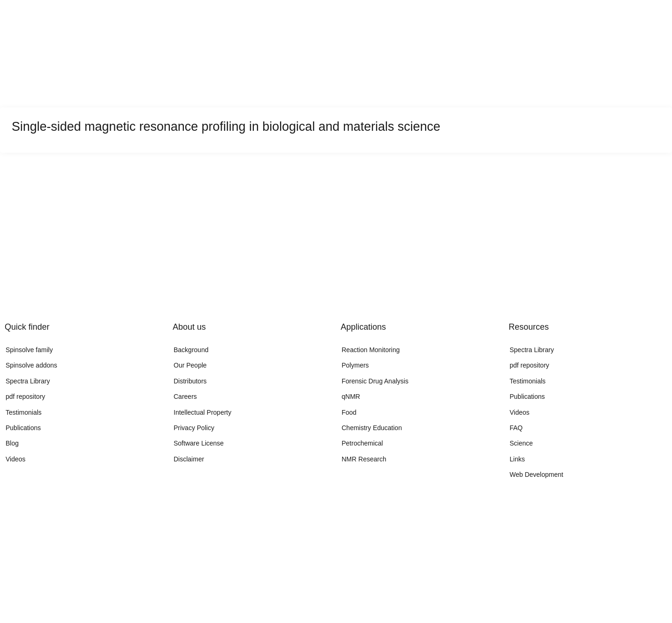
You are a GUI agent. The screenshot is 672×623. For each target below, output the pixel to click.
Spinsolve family (29, 350)
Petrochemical (362, 443)
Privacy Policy (194, 428)
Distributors (190, 381)
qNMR (351, 396)
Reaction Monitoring (371, 350)
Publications (23, 428)
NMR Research (364, 459)
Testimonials (24, 412)
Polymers (355, 365)
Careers (185, 396)
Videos (16, 459)
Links (517, 459)
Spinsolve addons (31, 365)
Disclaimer (189, 459)
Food (349, 412)
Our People (190, 365)
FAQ (516, 428)
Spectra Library (28, 381)
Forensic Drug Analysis (375, 381)
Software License (199, 443)
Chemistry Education (372, 428)
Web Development (536, 474)
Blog (12, 443)
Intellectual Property (203, 412)
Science (521, 443)
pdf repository (25, 396)
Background (191, 350)
